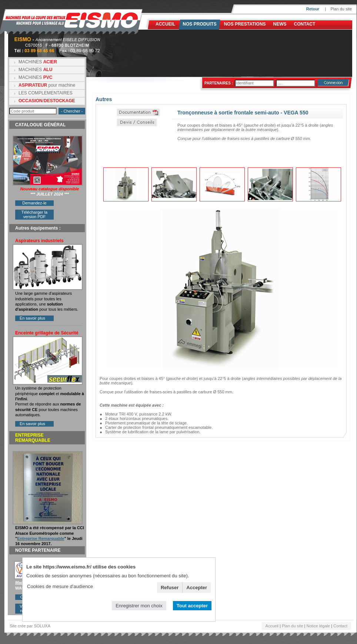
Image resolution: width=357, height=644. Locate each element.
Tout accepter (192, 606)
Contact (305, 24)
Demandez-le (34, 203)
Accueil (165, 24)
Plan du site (341, 9)
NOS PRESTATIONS (245, 24)
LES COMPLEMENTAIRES (46, 93)
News (280, 24)
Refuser (170, 588)
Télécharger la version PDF (34, 214)
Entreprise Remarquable (41, 538)
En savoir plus (32, 318)
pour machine (47, 85)
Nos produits (199, 24)
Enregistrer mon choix (139, 606)
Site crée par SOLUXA (30, 626)
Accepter (197, 588)
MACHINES (38, 62)
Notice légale (318, 626)
